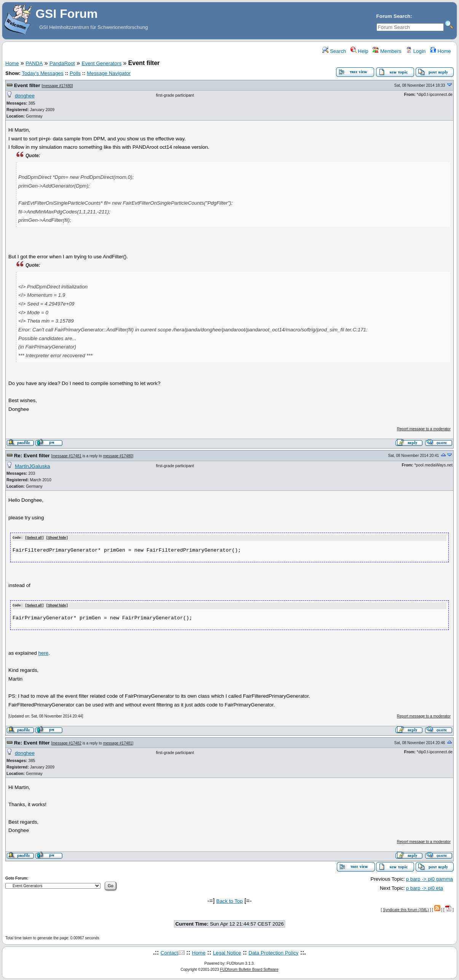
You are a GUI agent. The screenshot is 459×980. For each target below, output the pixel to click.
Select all (34, 538)
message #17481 (67, 456)
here (44, 652)
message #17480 (57, 86)
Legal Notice (227, 952)
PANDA (34, 63)
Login (416, 51)
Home (441, 51)
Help (359, 51)
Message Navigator (109, 73)
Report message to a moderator (424, 429)
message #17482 (67, 742)
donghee (25, 96)
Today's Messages (42, 73)
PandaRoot (62, 63)
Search (334, 51)
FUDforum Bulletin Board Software (249, 969)
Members (387, 51)
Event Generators (102, 63)
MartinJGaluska (33, 466)
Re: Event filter (33, 456)
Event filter (28, 85)
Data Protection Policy (273, 952)
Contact (169, 952)
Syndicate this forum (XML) (406, 909)
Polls (75, 73)
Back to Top (229, 900)
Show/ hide (57, 538)
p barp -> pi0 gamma (430, 878)
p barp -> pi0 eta (425, 887)
